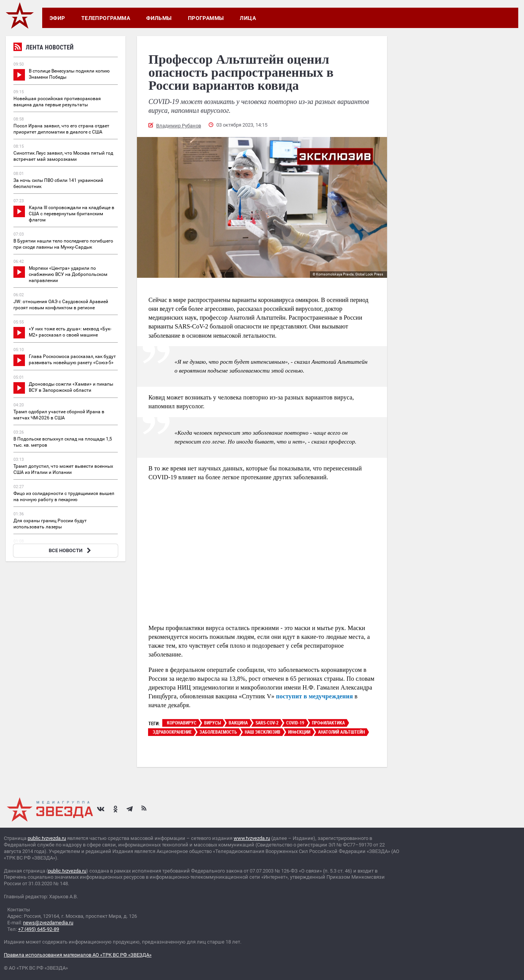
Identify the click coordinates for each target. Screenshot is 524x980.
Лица (248, 18)
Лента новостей (44, 48)
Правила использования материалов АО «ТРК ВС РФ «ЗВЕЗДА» (78, 955)
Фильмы (159, 18)
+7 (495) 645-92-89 (39, 929)
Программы (206, 18)
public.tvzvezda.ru (47, 838)
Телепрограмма (106, 18)
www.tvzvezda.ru (252, 838)
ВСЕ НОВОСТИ (71, 550)
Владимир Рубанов (179, 126)
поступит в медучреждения (315, 696)
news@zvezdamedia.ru (48, 923)
